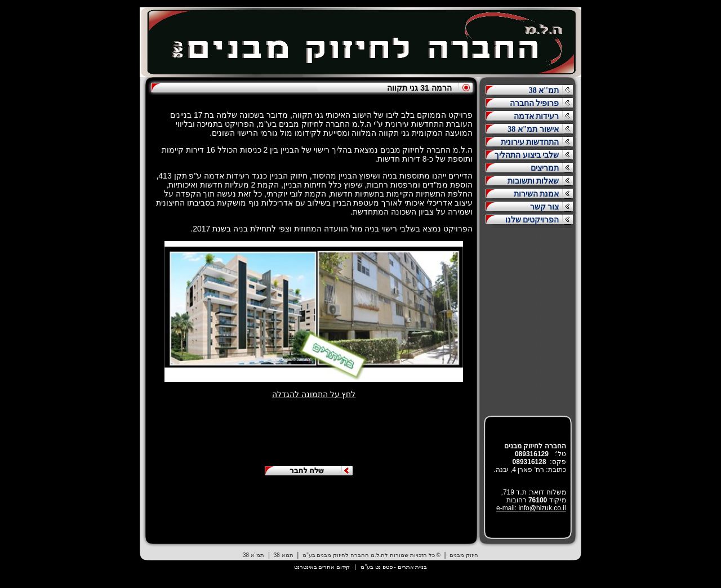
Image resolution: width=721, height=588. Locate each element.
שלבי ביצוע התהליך (527, 155)
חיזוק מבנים (464, 555)
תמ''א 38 (544, 90)
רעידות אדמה (537, 116)
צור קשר (545, 207)
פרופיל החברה (535, 103)
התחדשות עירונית (530, 142)
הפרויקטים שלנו (532, 220)
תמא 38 (284, 555)
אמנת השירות (537, 194)
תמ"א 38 (253, 555)
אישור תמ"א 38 (533, 129)
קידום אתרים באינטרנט (322, 567)
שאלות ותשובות (533, 181)
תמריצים (545, 168)
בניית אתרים (413, 567)
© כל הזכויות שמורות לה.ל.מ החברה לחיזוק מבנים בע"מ (371, 555)
